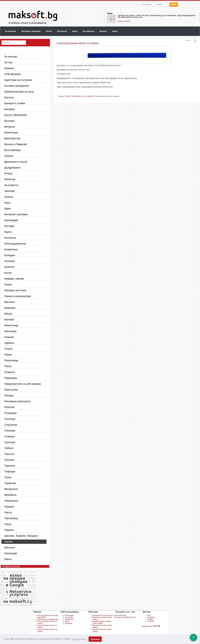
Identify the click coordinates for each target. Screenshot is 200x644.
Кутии (8, 273)
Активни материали (17, 86)
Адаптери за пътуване (18, 80)
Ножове (9, 337)
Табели (9, 448)
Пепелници (11, 360)
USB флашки (12, 74)
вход (174, 4)
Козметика (11, 249)
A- (190, 41)
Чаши (110, 13)
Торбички (10, 483)
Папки (8, 355)
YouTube (150, 621)
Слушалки (11, 425)
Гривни (9, 156)
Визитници (11, 132)
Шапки (8, 542)
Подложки (11, 378)
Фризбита (10, 495)
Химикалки (11, 501)
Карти (8, 232)
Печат (49, 31)
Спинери (10, 431)
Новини (9, 68)
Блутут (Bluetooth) (16, 115)
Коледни (10, 255)
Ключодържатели (15, 244)
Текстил (9, 454)
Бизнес (103, 31)
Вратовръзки (12, 138)
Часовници (11, 518)
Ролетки (9, 407)
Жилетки (10, 179)
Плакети (9, 372)
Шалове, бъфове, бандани (21, 536)
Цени (115, 31)
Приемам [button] (95, 639)
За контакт (11, 31)
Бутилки (9, 121)
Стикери (9, 436)
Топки (8, 477)
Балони (9, 97)
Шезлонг (10, 547)
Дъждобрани (12, 168)
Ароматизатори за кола (19, 92)
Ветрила (10, 127)
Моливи (9, 320)
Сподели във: (147, 626)
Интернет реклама (31, 31)
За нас (8, 62)
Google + (151, 619)
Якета (8, 559)
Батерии (9, 109)
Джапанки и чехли (16, 162)
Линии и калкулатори (17, 296)
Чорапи (9, 530)
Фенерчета (11, 489)
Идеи (75, 31)
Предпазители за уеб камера (22, 384)
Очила (8, 349)
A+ (187, 41)
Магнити (10, 302)
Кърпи (8, 284)
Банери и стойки (15, 103)
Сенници (10, 419)
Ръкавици (10, 413)
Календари (11, 220)
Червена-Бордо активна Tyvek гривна (102, 622)
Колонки (9, 261)
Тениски (9, 460)
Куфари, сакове (14, 279)
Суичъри (10, 442)
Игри (7, 203)
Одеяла (9, 343)
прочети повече (124, 21)
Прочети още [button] (79, 639)
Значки (9, 197)
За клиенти (88, 31)
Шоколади (11, 553)
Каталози (62, 31)
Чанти (8, 512)
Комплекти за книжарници (48, 619)
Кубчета (9, 267)
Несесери (10, 331)
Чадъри (9, 507)
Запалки (9, 191)
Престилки (11, 390)
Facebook (151, 617)
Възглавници (12, 150)
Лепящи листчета (15, 290)
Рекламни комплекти (17, 401)
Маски (8, 314)
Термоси (10, 466)
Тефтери (10, 471)
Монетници (11, 325)
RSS (149, 615)
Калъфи (9, 226)
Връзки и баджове (16, 144)
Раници (9, 395)
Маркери (10, 308)
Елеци (8, 173)
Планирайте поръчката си (103, 615)
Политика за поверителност (125, 617)
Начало (61, 96)
